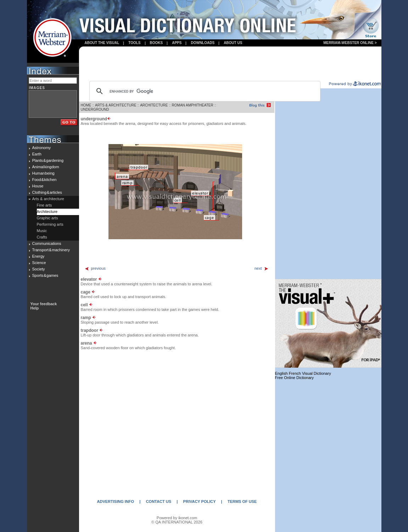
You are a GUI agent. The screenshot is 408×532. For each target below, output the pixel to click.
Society (39, 269)
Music (42, 231)
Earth (37, 154)
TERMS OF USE (242, 501)
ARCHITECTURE (154, 105)
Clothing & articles (47, 192)
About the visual (102, 43)
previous (95, 268)
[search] (204, 91)
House (38, 186)
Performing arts (50, 224)
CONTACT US (159, 501)
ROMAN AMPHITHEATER (193, 105)
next (262, 268)
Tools (134, 43)
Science (39, 263)
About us (233, 43)
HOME (86, 105)
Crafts (42, 237)
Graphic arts (47, 218)
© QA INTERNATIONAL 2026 (177, 522)
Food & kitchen (44, 180)
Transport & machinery (51, 250)
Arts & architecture (48, 199)
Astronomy (42, 148)
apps (177, 43)
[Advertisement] (230, 64)
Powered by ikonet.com (177, 518)
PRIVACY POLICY (200, 501)
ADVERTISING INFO (116, 501)
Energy (38, 256)
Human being (43, 173)
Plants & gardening (48, 160)
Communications (47, 243)
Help (35, 308)
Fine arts (44, 205)
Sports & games (45, 275)
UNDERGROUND (95, 109)
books (157, 43)
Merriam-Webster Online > (350, 43)
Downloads (203, 43)
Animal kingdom (46, 167)
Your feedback (44, 304)
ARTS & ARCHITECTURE (116, 105)
